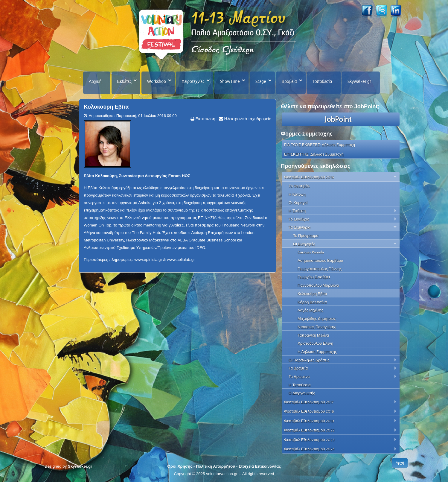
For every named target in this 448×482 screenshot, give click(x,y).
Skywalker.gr (359, 81)
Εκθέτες (125, 81)
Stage (261, 81)
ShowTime (230, 81)
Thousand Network (238, 225)
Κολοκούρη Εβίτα (106, 107)
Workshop (157, 81)
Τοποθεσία (322, 81)
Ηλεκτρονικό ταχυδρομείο (247, 119)
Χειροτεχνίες (193, 81)
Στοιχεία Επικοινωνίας (260, 466)
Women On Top (97, 225)
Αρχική (95, 81)
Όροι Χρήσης (180, 466)
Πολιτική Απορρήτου (215, 466)
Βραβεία (289, 81)
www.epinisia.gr (148, 260)
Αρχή (400, 463)
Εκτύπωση (205, 119)
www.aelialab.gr (181, 260)
